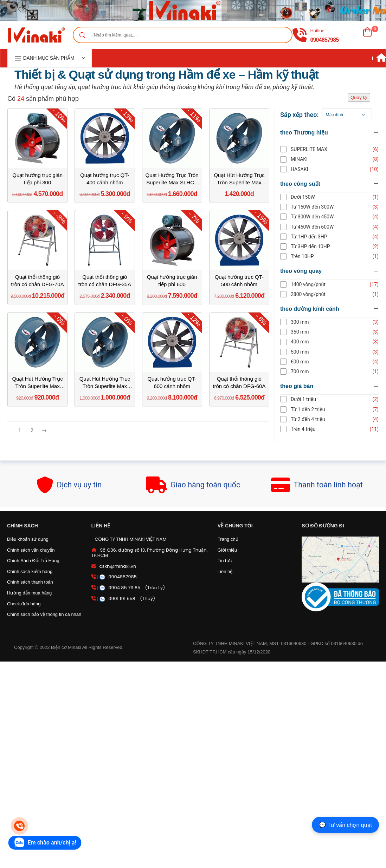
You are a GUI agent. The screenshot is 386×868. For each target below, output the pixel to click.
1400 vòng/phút (314, 284)
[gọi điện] (300, 35)
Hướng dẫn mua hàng (29, 593)
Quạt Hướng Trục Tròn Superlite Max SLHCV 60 (172, 179)
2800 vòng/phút (314, 294)
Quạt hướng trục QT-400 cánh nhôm (105, 179)
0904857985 (324, 40)
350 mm (305, 332)
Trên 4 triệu (309, 429)
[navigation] (50, 58)
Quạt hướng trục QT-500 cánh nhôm (239, 281)
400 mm (305, 342)
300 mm (305, 322)
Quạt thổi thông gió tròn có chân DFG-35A (105, 281)
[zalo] (45, 843)
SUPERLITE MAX (315, 149)
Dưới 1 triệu (309, 399)
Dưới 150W (308, 197)
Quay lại (359, 97)
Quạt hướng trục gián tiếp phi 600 (172, 281)
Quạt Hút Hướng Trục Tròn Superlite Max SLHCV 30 (37, 383)
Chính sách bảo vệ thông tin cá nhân (44, 614)
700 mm (305, 371)
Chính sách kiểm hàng (30, 571)
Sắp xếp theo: (305, 115)
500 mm (305, 352)
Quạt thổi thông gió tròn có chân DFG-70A (38, 281)
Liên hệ (225, 571)
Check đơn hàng (24, 604)
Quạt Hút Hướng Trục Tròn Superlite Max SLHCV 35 (105, 383)
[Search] (82, 35)
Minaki (305, 159)
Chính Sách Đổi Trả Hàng (33, 561)
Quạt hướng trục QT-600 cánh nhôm (172, 382)
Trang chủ (228, 539)
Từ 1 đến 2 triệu (313, 409)
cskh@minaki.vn (118, 566)
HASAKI (305, 169)
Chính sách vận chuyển (31, 550)
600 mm (305, 362)
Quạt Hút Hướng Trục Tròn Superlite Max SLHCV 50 (239, 179)
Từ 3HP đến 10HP (316, 246)
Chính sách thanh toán (30, 582)
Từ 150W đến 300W (318, 207)
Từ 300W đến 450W (318, 217)
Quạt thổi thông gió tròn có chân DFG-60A (239, 382)
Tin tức (225, 561)
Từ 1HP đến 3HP (315, 237)
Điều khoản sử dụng (28, 539)
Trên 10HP (308, 256)
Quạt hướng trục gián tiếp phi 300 (37, 179)
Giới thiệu (227, 550)
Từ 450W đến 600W (318, 227)
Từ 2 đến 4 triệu (313, 419)
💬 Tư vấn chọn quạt (345, 825)
